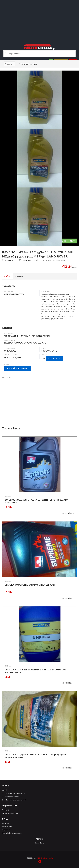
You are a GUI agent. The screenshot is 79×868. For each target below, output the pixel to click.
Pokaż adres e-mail (18, 368)
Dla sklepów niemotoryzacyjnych (14, 800)
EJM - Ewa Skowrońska (45, 858)
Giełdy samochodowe (10, 813)
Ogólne (7, 276)
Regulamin (6, 830)
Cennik (5, 790)
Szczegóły (68, 513)
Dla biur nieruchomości (10, 797)
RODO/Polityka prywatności (12, 833)
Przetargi (5, 810)
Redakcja (5, 823)
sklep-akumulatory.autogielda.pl (25, 343)
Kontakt (19, 276)
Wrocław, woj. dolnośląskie (54, 260)
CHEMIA (8, 496)
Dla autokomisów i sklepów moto (14, 793)
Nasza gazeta (7, 827)
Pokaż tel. (55, 359)
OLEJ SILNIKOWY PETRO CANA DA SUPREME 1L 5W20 (30, 585)
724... (52, 359)
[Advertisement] (39, 20)
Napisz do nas (40, 843)
